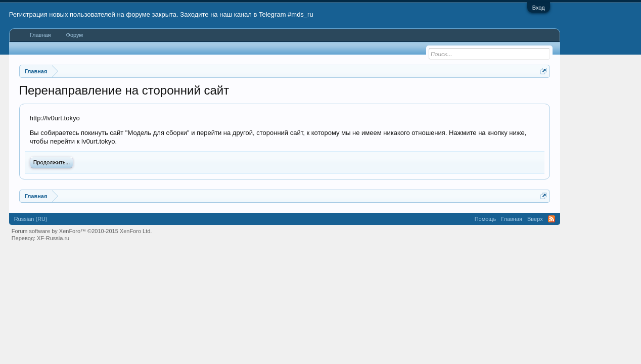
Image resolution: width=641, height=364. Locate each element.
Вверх (535, 219)
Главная (40, 35)
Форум (75, 35)
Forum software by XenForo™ (82, 231)
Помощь (486, 219)
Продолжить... (52, 162)
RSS (552, 219)
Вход (539, 8)
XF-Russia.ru (53, 238)
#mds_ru (301, 14)
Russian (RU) (31, 219)
